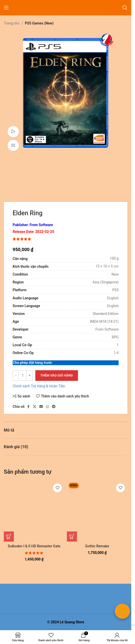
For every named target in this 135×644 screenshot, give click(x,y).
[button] (9, 536)
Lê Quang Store (72, 622)
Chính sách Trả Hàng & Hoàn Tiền (39, 386)
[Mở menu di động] (6, 8)
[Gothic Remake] (97, 511)
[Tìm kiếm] (125, 8)
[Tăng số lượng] (30, 375)
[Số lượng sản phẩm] (23, 375)
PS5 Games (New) (39, 23)
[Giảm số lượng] (16, 375)
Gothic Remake (97, 546)
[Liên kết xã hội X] (35, 407)
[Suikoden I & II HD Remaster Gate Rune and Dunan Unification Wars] (34, 511)
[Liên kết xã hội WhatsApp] (47, 407)
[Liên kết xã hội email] (41, 407)
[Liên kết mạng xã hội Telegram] (54, 407)
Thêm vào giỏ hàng (57, 375)
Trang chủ (12, 23)
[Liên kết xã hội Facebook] (28, 407)
